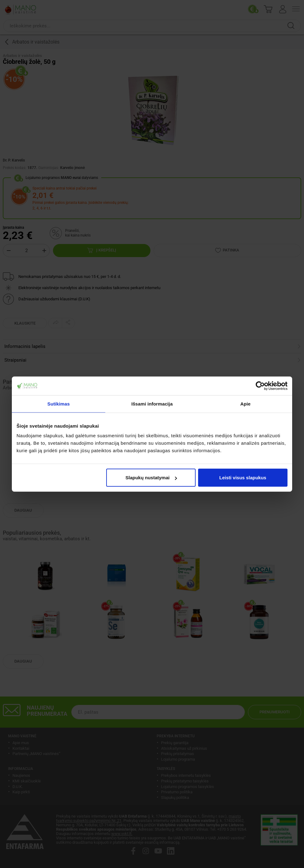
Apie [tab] (246, 404)
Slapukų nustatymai (151, 478)
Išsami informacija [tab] (152, 404)
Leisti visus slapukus (243, 478)
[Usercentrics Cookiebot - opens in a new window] (260, 386)
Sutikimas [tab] (59, 404)
